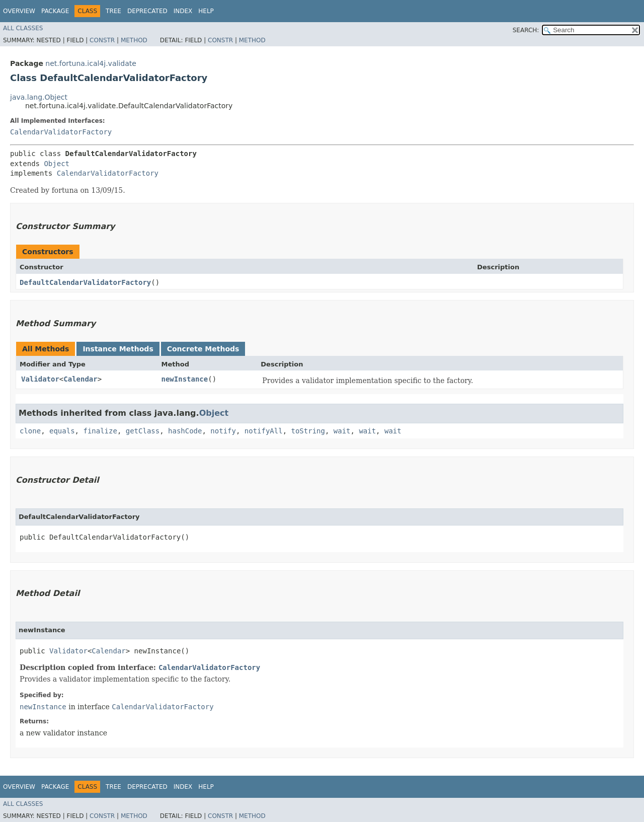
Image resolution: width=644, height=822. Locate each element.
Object (57, 164)
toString (308, 431)
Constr (102, 40)
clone (30, 431)
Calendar (80, 379)
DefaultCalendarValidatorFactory (85, 282)
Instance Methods (118, 349)
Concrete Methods (203, 349)
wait (342, 431)
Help (206, 11)
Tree (113, 11)
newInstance (185, 379)
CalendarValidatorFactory (61, 132)
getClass (143, 431)
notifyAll (264, 431)
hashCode (185, 431)
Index (183, 11)
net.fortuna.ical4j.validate (91, 63)
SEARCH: (526, 30)
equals (62, 431)
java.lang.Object (39, 97)
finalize (100, 431)
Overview (19, 11)
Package (55, 11)
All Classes (23, 28)
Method (134, 40)
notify (223, 431)
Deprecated (147, 11)
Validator (40, 379)
